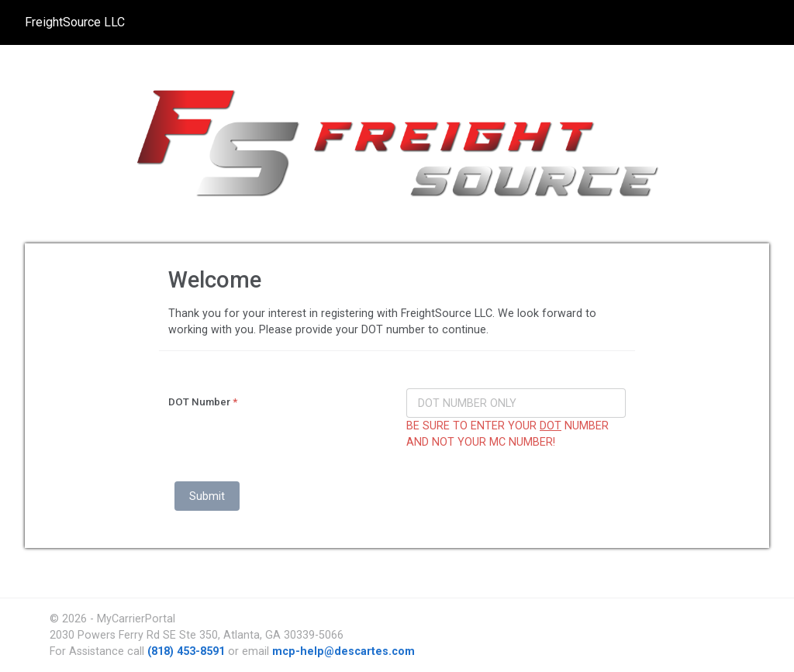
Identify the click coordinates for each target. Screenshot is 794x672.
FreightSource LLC (75, 22)
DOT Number (203, 402)
